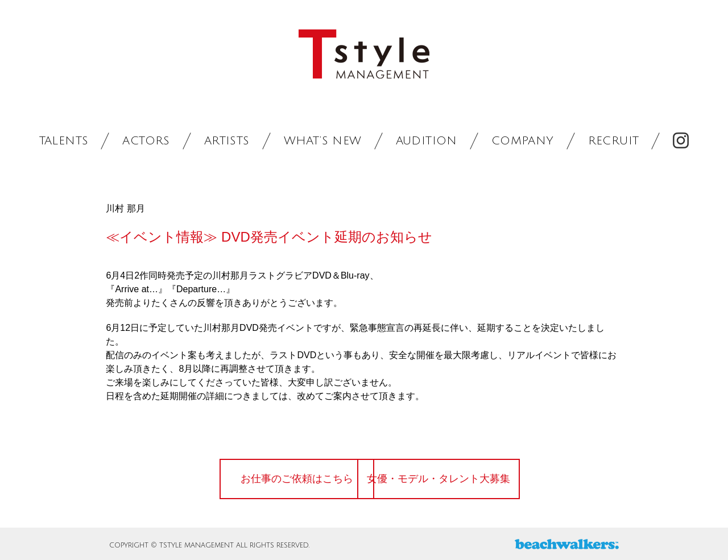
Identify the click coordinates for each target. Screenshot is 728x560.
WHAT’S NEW (323, 141)
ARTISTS (227, 141)
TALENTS (64, 141)
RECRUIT (614, 141)
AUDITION (427, 141)
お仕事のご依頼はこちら (276, 479)
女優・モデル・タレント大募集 (458, 479)
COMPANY (523, 141)
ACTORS (146, 141)
